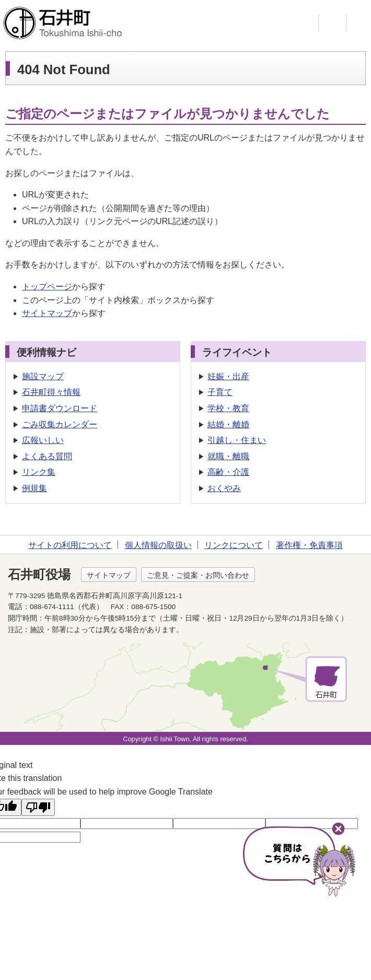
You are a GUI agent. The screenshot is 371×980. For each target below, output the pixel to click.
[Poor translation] (38, 807)
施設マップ (43, 376)
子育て (220, 392)
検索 (305, 23)
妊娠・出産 (228, 376)
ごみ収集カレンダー (60, 424)
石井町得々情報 (51, 392)
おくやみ (224, 488)
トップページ (47, 287)
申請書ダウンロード (60, 408)
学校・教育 (228, 408)
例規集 (34, 488)
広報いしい (43, 440)
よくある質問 (47, 456)
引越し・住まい (237, 440)
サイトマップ (47, 313)
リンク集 (39, 472)
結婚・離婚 (228, 424)
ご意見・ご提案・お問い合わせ (198, 575)
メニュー (360, 23)
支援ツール (332, 23)
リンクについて (234, 545)
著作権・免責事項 (309, 545)
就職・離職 (228, 456)
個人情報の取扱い (158, 545)
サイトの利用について (70, 545)
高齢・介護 (228, 472)
